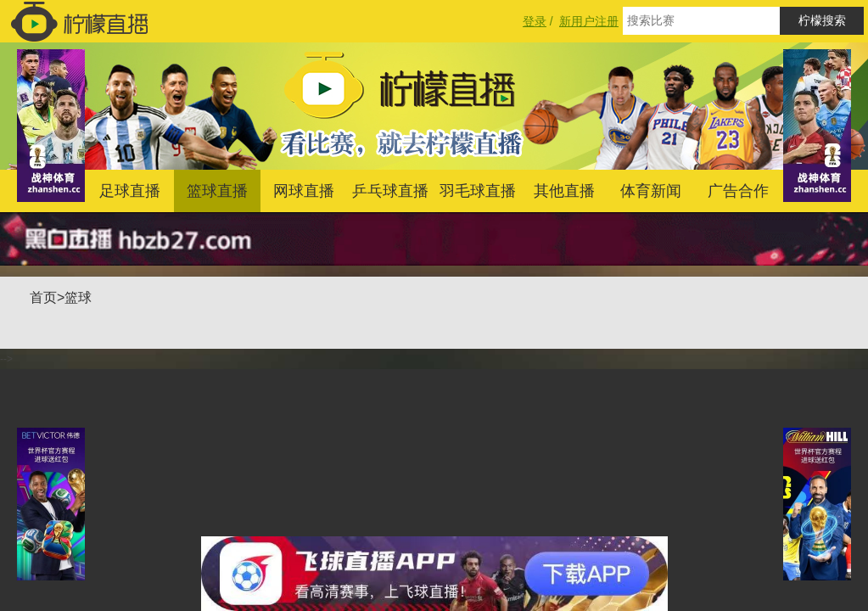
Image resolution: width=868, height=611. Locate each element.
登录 (535, 21)
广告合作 (738, 191)
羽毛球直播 (478, 191)
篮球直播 (217, 191)
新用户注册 (589, 21)
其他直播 (564, 191)
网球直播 (304, 191)
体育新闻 (651, 191)
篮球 (78, 297)
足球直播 (130, 191)
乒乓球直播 (390, 191)
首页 (43, 297)
